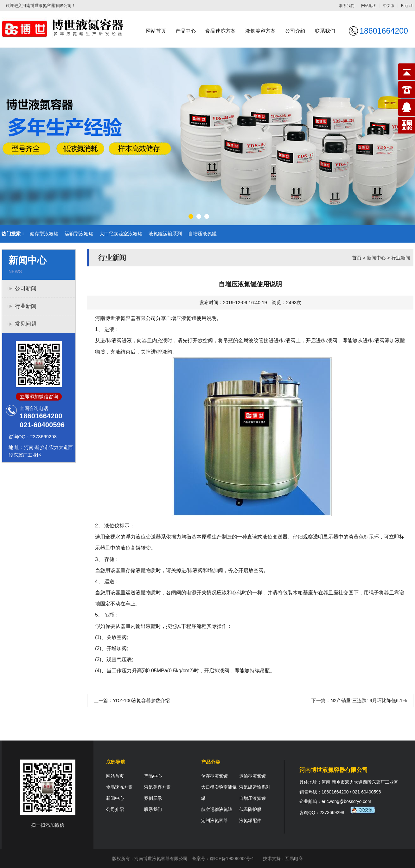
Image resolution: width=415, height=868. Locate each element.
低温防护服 (250, 809)
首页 (357, 258)
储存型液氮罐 (44, 234)
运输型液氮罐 (79, 234)
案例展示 (153, 798)
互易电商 (294, 858)
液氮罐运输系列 (165, 234)
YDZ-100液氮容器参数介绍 (141, 700)
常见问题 (26, 324)
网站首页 (156, 31)
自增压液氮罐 (202, 234)
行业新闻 (26, 306)
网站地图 (369, 6)
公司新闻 (26, 288)
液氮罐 (189, 318)
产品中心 (186, 31)
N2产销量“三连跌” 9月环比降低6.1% (369, 700)
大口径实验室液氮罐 (121, 234)
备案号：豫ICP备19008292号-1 (223, 858)
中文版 (389, 6)
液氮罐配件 (250, 820)
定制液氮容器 (214, 820)
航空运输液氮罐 (217, 809)
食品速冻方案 (220, 31)
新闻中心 (376, 258)
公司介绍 (295, 31)
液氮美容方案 (260, 31)
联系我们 (347, 6)
